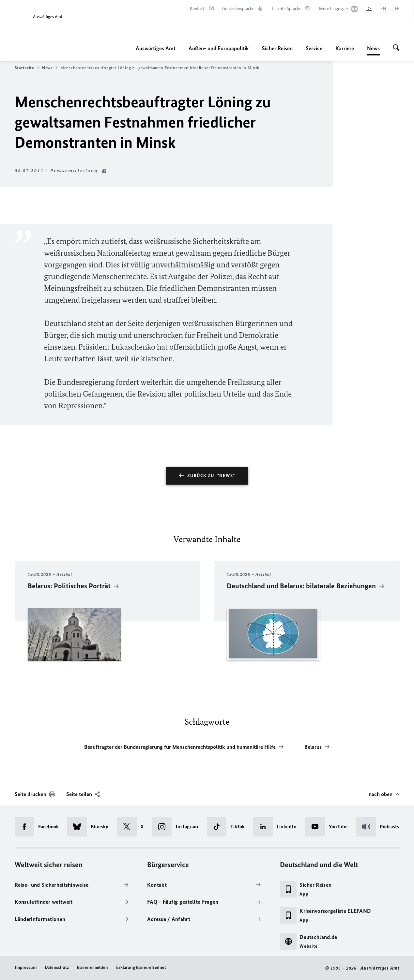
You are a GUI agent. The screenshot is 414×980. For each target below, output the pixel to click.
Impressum (26, 967)
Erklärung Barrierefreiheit (141, 967)
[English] (383, 9)
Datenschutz (57, 967)
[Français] (397, 9)
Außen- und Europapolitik (219, 48)
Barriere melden (92, 967)
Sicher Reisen (277, 48)
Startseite (27, 68)
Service (314, 48)
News (373, 48)
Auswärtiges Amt (156, 48)
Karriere (345, 48)
